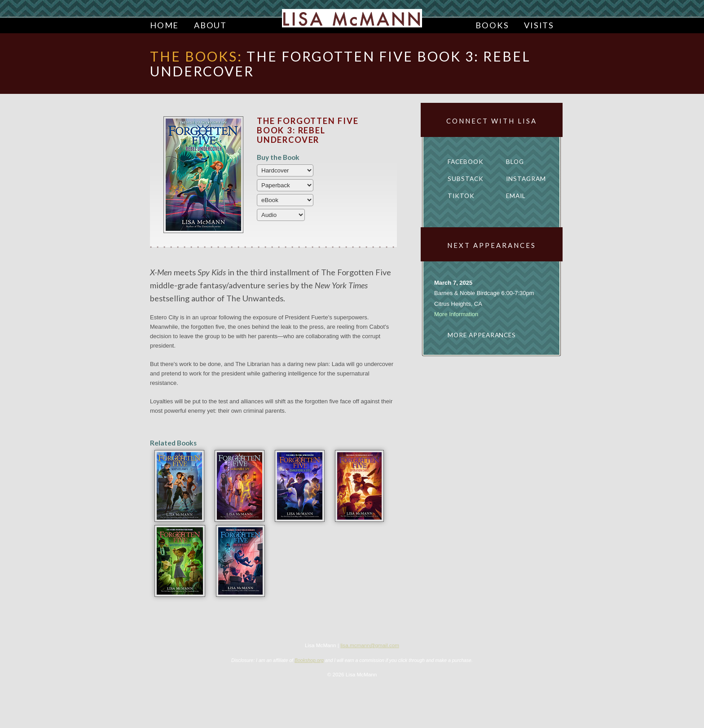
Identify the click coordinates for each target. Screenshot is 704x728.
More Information (456, 314)
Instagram (526, 179)
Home (164, 25)
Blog (515, 162)
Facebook (466, 162)
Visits (539, 25)
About (210, 25)
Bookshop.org (309, 660)
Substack (466, 179)
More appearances (482, 335)
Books (492, 25)
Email (516, 196)
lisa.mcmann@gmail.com (370, 645)
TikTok (461, 196)
